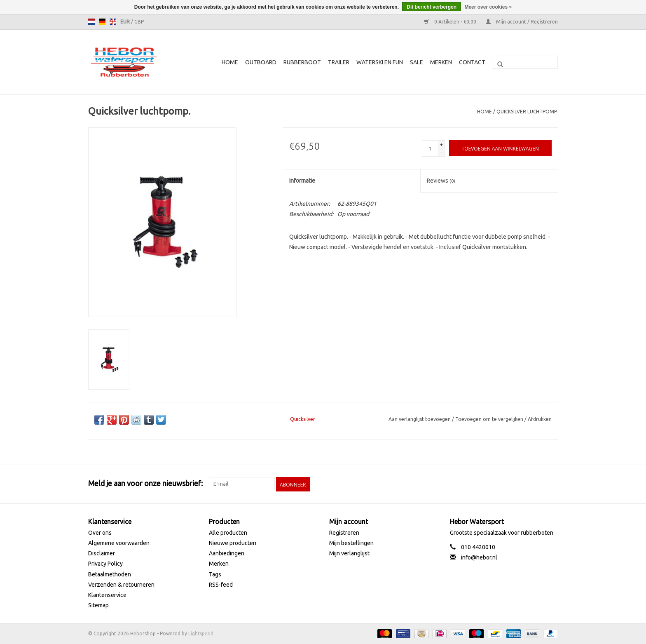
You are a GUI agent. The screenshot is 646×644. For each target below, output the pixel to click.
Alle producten (228, 532)
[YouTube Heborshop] (537, 484)
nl (91, 22)
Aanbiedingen (227, 553)
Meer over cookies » (488, 7)
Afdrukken (540, 419)
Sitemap (98, 604)
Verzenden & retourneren (121, 584)
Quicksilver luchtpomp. (527, 112)
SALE (417, 62)
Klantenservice (107, 594)
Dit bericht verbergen (432, 7)
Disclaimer (102, 553)
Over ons (100, 532)
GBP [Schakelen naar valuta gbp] (139, 22)
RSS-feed (221, 584)
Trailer (339, 62)
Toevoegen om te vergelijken (490, 419)
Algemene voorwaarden (119, 542)
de (102, 22)
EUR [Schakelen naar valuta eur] (126, 22)
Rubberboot (302, 62)
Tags (215, 573)
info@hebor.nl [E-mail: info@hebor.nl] (479, 557)
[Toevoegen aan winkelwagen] (500, 148)
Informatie (302, 181)
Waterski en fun (380, 62)
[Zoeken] (525, 62)
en (113, 22)
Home (230, 62)
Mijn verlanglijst (349, 553)
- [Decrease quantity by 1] (442, 152)
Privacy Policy (105, 563)
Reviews (441, 181)
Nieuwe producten (233, 542)
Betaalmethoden (110, 573)
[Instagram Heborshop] (551, 484)
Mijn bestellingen (351, 542)
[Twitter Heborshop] (522, 484)
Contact (472, 62)
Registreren (344, 532)
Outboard (261, 62)
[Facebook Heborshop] (508, 484)
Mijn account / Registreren (522, 22)
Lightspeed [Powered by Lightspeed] (201, 633)
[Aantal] (430, 148)
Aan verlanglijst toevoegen (420, 419)
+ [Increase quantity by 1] (441, 145)
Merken (441, 62)
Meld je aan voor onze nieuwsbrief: (145, 483)
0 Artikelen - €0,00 (451, 22)
